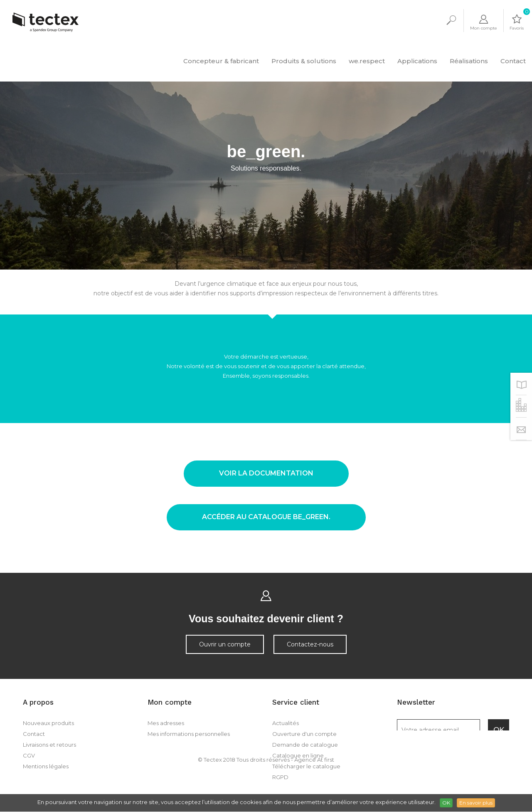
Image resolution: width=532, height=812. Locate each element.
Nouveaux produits (48, 723)
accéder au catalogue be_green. (266, 517)
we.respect (367, 61)
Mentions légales (46, 766)
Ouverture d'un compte (304, 734)
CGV (29, 755)
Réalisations (469, 61)
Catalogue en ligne (298, 755)
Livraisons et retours (49, 745)
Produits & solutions (304, 61)
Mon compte (170, 702)
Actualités (286, 723)
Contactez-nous (310, 644)
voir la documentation (266, 473)
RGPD (280, 777)
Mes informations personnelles (189, 734)
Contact (513, 61)
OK (446, 803)
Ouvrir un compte (225, 644)
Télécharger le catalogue (306, 766)
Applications (417, 61)
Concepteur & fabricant (221, 61)
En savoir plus (476, 803)
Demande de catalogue (305, 745)
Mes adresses (166, 723)
